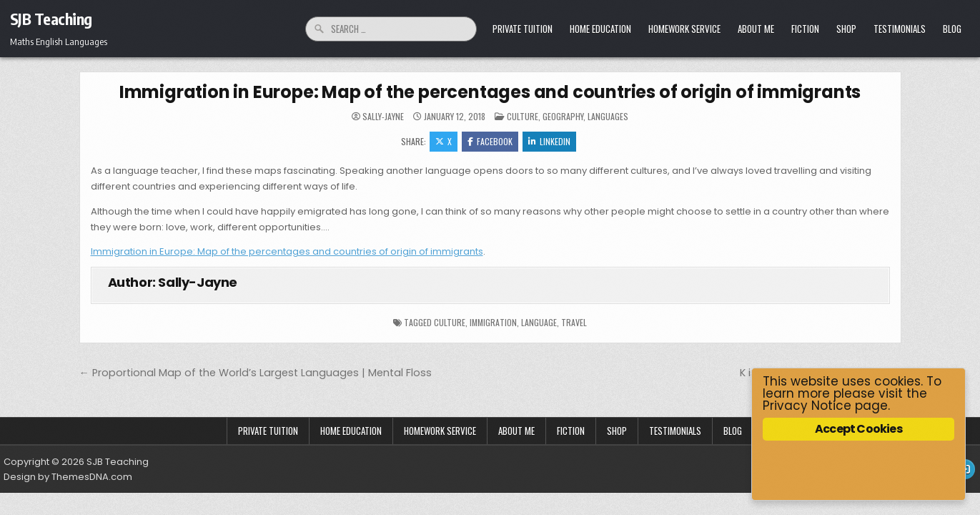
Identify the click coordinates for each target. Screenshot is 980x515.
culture (450, 322)
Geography (563, 116)
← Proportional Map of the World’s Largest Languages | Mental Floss (256, 373)
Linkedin (549, 141)
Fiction (805, 29)
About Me (756, 29)
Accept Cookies (858, 429)
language (539, 322)
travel (574, 322)
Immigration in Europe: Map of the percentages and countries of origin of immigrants (490, 92)
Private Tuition (523, 29)
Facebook (490, 141)
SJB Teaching (51, 19)
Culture (523, 116)
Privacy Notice (807, 406)
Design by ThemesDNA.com (68, 477)
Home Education (600, 29)
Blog (952, 29)
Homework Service (684, 29)
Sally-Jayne (383, 117)
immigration (493, 322)
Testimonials (900, 29)
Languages (608, 116)
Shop (846, 29)
